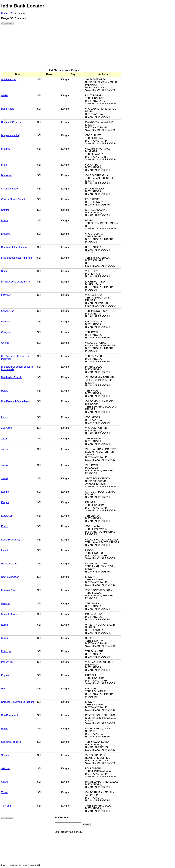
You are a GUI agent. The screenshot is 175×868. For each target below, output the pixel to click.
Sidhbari (6, 768)
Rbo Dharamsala (10, 715)
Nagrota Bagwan (10, 577)
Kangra (5, 492)
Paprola (5, 675)
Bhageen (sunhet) (11, 135)
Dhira (4, 271)
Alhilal (4, 95)
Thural (5, 792)
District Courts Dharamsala (16, 282)
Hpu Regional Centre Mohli (16, 401)
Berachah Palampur (12, 122)
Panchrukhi (7, 662)
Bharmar (6, 149)
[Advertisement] (61, 48)
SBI (12, 13)
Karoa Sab (7, 516)
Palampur (6, 651)
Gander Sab (8, 311)
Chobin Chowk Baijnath (14, 199)
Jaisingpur (7, 428)
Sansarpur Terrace (11, 742)
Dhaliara (6, 234)
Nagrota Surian (9, 590)
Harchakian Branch (11, 377)
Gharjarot (6, 332)
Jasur (4, 439)
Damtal (5, 210)
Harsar (5, 391)
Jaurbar (5, 449)
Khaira (5, 526)
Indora (5, 417)
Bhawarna (7, 175)
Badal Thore (8, 109)
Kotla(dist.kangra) (11, 540)
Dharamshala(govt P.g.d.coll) (16, 258)
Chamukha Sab (9, 189)
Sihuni (4, 782)
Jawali (4, 465)
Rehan (5, 729)
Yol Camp (6, 806)
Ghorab (5, 343)
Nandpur (6, 604)
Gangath (6, 322)
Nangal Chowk (9, 614)
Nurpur (5, 625)
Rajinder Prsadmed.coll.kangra (18, 702)
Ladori (4, 550)
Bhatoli (5, 165)
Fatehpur (6, 295)
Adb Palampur (9, 79)
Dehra (4, 221)
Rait (3, 689)
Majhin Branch (9, 564)
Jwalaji (5, 478)
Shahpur (6, 755)
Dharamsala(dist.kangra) (14, 247)
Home (4, 13)
